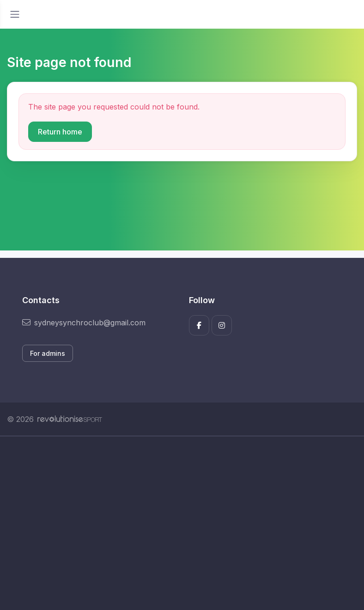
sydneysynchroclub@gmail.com (84, 323)
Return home (60, 132)
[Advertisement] (182, 523)
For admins (48, 353)
